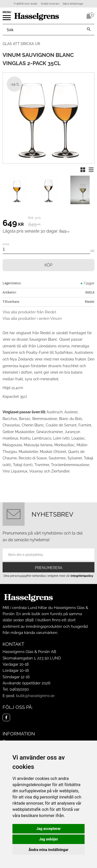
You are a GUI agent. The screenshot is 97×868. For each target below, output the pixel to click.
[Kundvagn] (88, 16)
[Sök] (89, 30)
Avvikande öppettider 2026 (27, 683)
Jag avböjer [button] (48, 839)
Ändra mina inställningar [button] (49, 850)
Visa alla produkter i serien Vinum (32, 319)
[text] (13, 224)
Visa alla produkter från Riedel (29, 312)
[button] (7, 19)
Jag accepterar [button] (48, 829)
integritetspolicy (82, 576)
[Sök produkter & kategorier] (43, 30)
